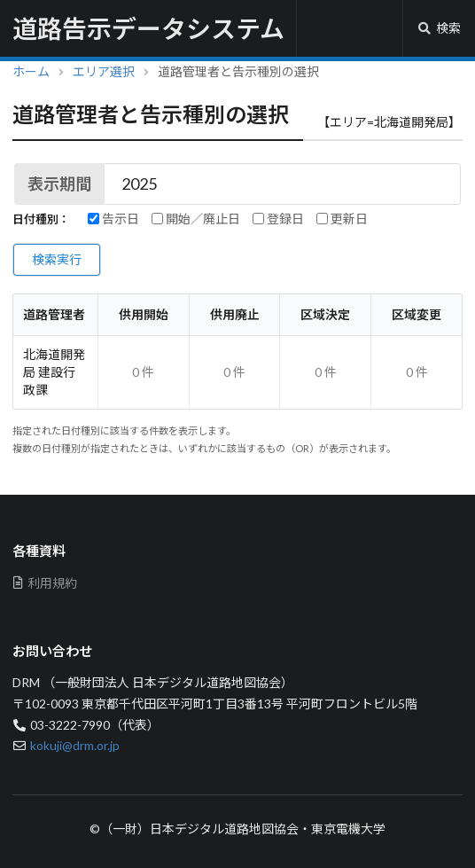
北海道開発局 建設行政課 (54, 372)
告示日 (113, 219)
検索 (439, 28)
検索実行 (57, 259)
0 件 (143, 372)
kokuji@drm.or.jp (75, 745)
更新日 (342, 219)
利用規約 (45, 583)
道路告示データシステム (148, 28)
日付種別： (41, 219)
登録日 (278, 219)
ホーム (31, 71)
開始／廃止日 (196, 219)
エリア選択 (104, 71)
